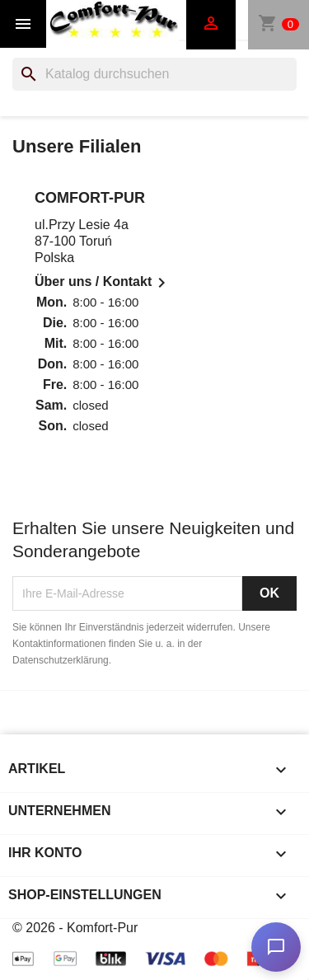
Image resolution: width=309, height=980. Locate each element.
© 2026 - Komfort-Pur (75, 928)
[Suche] (154, 74)
